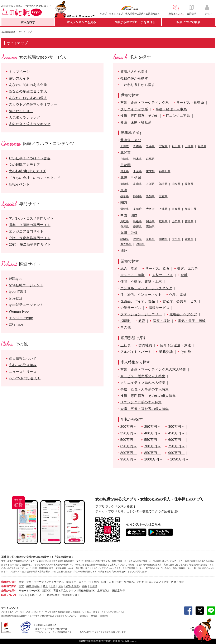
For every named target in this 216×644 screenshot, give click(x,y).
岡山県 (150, 221)
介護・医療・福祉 (174, 582)
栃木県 (137, 159)
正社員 (126, 345)
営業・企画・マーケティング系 (145, 103)
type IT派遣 (18, 292)
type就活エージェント (26, 305)
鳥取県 (125, 221)
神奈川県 (165, 171)
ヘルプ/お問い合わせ (25, 378)
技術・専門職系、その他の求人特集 (148, 396)
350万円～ (129, 433)
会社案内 (84, 616)
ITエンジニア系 (178, 116)
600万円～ (176, 440)
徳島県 (189, 221)
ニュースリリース (23, 372)
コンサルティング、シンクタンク (146, 288)
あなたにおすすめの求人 (28, 98)
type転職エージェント (26, 285)
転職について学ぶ (188, 22)
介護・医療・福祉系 (136, 122)
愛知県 (150, 196)
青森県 (137, 146)
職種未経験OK (87, 591)
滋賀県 (125, 209)
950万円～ (129, 459)
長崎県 (150, 239)
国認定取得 (119, 591)
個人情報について (23, 359)
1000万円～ (153, 459)
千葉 (53, 586)
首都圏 (126, 165)
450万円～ (176, 433)
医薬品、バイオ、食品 (138, 301)
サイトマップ (116, 14)
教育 (142, 321)
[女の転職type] (8, 616)
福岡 (85, 586)
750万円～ (176, 446)
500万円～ (129, 440)
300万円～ (176, 427)
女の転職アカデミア (25, 165)
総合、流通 (129, 269)
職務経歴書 (53, 595)
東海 (124, 190)
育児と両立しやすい (65, 591)
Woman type (19, 311)
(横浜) (37, 586)
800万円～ (129, 453)
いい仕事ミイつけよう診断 (30, 158)
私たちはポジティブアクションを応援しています (103, 632)
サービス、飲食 (157, 269)
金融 (184, 275)
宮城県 (163, 146)
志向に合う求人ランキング (30, 124)
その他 (126, 327)
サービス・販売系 (190, 103)
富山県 (137, 184)
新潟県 (125, 184)
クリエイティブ (83, 582)
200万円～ (129, 427)
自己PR (23, 595)
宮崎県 (189, 239)
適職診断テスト (71, 595)
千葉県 (137, 171)
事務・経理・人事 (104, 582)
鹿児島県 (126, 244)
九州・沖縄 (129, 233)
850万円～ (152, 453)
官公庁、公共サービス (180, 301)
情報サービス (159, 308)
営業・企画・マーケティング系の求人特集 (153, 369)
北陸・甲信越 (131, 178)
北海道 (125, 146)
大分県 (176, 239)
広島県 (163, 221)
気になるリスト (21, 111)
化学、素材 (178, 295)
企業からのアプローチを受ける (135, 22)
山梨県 (176, 184)
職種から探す (9, 582)
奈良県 (176, 209)
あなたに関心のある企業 (28, 85)
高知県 (150, 227)
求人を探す (28, 22)
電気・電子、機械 (192, 321)
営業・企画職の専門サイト (30, 225)
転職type (16, 279)
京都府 (137, 209)
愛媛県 (137, 227)
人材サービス (163, 275)
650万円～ (129, 446)
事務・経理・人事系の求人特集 (145, 389)
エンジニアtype (21, 318)
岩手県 (150, 146)
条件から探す (9, 591)
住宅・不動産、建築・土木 (141, 281)
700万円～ (152, 446)
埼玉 (45, 586)
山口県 (176, 221)
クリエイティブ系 (134, 109)
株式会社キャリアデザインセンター (33, 616)
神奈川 (30, 586)
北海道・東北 (131, 140)
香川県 (125, 227)
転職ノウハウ (9, 595)
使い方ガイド (19, 78)
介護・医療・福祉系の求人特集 (145, 409)
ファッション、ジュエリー (141, 314)
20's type (16, 324)
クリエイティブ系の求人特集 (143, 383)
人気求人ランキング (25, 118)
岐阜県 (125, 196)
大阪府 (150, 209)
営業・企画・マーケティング (35, 582)
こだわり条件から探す (138, 85)
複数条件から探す (134, 78)
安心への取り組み (23, 365)
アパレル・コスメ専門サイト (32, 218)
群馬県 (150, 159)
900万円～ (176, 453)
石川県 (150, 184)
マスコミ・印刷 (133, 275)
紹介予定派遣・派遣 (175, 345)
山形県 (189, 146)
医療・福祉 (162, 321)
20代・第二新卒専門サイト (30, 245)
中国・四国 (129, 215)
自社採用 (104, 616)
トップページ (19, 72)
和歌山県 (191, 209)
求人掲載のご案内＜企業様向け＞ (142, 14)
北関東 (126, 153)
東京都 (150, 171)
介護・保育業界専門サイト (30, 238)
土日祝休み (104, 591)
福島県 (202, 146)
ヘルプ (103, 14)
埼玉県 (125, 171)
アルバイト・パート (136, 352)
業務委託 (166, 352)
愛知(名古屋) (73, 586)
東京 (21, 586)
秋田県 (176, 146)
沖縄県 (140, 244)
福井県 (163, 184)
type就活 (16, 298)
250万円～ (152, 427)
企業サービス (131, 308)
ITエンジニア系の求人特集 (141, 402)
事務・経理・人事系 (171, 109)
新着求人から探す (134, 72)
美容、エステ (188, 269)
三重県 (163, 196)
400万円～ (152, 433)
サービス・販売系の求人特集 (143, 376)
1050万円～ (179, 459)
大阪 (61, 586)
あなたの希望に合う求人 (28, 91)
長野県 (189, 184)
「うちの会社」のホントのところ (35, 178)
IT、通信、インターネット (141, 295)
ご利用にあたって (10, 612)
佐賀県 (137, 239)
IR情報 (94, 616)
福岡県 (125, 239)
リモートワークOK (29, 591)
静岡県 (137, 196)
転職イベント (19, 184)
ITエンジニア (154, 582)
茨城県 (125, 159)
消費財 (126, 321)
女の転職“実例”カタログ (28, 171)
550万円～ (152, 440)
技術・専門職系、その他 (140, 116)
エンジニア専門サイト (26, 231)
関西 (124, 203)
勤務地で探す (9, 586)
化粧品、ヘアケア (183, 314)
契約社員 (145, 345)
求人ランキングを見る (81, 22)
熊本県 (163, 239)
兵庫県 (163, 209)
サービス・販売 (63, 582)
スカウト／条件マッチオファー (33, 104)
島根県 (137, 221)
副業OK (47, 591)
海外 (124, 251)
